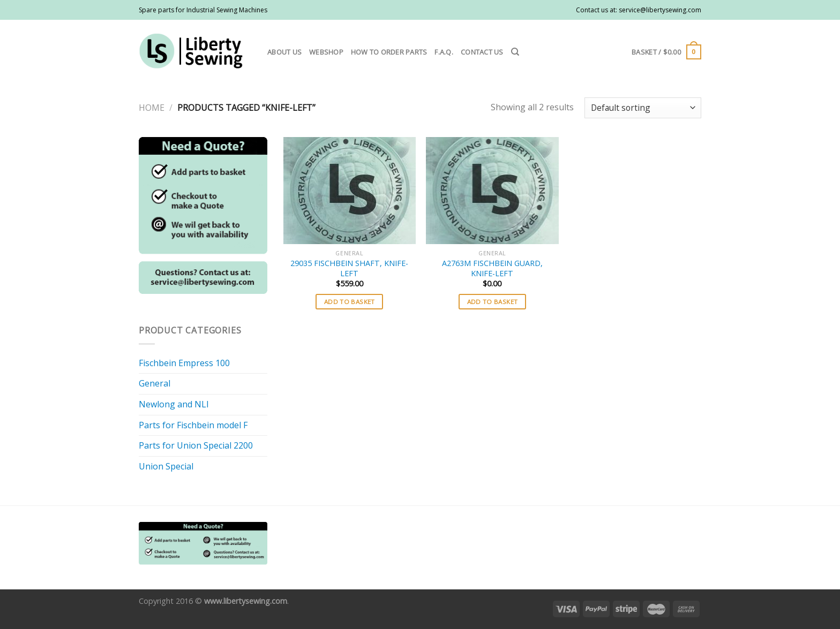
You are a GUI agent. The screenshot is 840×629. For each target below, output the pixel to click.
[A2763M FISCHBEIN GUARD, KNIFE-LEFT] (492, 191)
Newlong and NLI (174, 404)
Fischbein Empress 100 (184, 363)
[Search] (515, 52)
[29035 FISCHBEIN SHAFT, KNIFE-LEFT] (350, 191)
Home (152, 108)
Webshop (326, 52)
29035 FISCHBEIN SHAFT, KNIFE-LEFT (349, 268)
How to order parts (389, 52)
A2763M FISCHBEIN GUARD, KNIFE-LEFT (492, 268)
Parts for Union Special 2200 (196, 445)
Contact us (482, 52)
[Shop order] (643, 108)
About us (284, 52)
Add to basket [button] (350, 302)
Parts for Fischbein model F (193, 425)
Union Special (166, 466)
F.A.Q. (444, 52)
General (155, 383)
